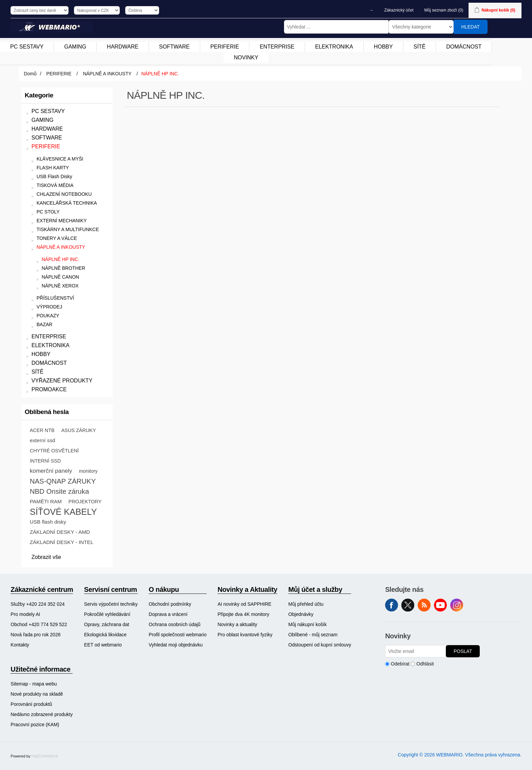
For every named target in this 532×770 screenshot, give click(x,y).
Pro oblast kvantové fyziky (245, 635)
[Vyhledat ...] (336, 27)
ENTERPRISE (49, 336)
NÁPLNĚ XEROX (60, 286)
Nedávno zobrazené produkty (42, 714)
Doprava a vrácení (168, 614)
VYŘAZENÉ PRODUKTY (62, 381)
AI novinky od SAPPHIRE (244, 604)
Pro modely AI (25, 614)
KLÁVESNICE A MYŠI (60, 159)
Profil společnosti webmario (177, 635)
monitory (88, 471)
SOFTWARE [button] (174, 47)
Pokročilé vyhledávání (107, 614)
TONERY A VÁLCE (57, 238)
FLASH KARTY (53, 168)
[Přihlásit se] (416, 651)
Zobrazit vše (46, 557)
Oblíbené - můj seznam (313, 635)
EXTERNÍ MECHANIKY (62, 221)
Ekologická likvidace (105, 635)
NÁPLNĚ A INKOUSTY (61, 247)
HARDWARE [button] (123, 47)
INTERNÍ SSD (45, 461)
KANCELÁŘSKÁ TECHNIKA (67, 203)
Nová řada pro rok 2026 (35, 635)
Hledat (471, 27)
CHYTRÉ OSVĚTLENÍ (54, 451)
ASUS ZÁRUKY (79, 430)
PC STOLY (48, 212)
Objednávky (301, 614)
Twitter (408, 605)
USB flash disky (48, 522)
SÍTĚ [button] (420, 47)
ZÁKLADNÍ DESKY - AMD (60, 532)
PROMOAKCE (49, 389)
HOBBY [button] (383, 47)
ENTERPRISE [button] (277, 47)
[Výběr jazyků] (142, 10)
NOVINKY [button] (246, 58)
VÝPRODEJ (49, 307)
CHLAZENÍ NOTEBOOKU (64, 194)
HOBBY (41, 354)
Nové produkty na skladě (37, 694)
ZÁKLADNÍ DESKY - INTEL (62, 542)
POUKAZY (48, 316)
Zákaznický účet (399, 10)
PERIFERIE (46, 146)
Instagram (457, 605)
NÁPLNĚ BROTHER (63, 268)
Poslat (463, 651)
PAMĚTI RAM (46, 501)
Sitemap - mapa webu (34, 684)
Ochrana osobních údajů (175, 624)
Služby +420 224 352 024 (37, 604)
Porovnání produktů (31, 704)
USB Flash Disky (54, 177)
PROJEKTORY (85, 502)
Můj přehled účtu (306, 604)
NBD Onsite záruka (60, 491)
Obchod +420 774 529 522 (39, 624)
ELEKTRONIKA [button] (334, 47)
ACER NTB (42, 430)
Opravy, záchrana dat (107, 624)
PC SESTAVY (48, 111)
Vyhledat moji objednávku (176, 645)
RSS (424, 605)
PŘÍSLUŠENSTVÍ (55, 298)
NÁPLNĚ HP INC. (61, 259)
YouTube (440, 605)
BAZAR (45, 325)
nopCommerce (45, 756)
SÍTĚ (38, 372)
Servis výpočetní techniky (111, 604)
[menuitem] (27, 47)
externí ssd (43, 440)
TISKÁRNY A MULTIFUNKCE (68, 230)
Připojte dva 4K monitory (243, 614)
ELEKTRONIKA (51, 345)
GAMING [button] (75, 47)
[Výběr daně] (40, 10)
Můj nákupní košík (308, 624)
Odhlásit (425, 664)
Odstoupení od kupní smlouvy (320, 645)
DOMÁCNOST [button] (464, 47)
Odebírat (400, 664)
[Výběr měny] (97, 10)
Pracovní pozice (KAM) (35, 725)
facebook (392, 605)
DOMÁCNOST (49, 363)
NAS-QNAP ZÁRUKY (63, 481)
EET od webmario (103, 645)
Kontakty (20, 645)
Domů (30, 74)
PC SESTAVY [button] (27, 47)
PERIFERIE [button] (225, 47)
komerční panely (51, 471)
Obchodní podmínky (170, 604)
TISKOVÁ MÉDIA (55, 185)
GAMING (43, 120)
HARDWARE (47, 129)
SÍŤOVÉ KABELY (63, 512)
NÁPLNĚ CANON (60, 277)
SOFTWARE (47, 138)
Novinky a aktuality (237, 624)
